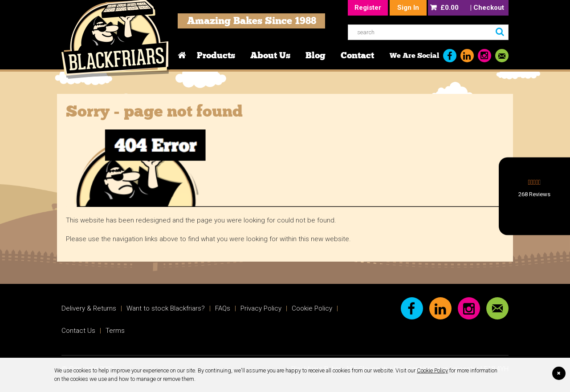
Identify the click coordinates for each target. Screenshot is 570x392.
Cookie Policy (432, 370)
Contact (357, 55)
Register (368, 8)
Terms (115, 331)
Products (216, 55)
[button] (534, 196)
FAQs (223, 308)
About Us (270, 55)
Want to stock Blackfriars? (166, 308)
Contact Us (78, 331)
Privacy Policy (261, 308)
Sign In (408, 8)
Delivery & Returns (89, 308)
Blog (316, 55)
